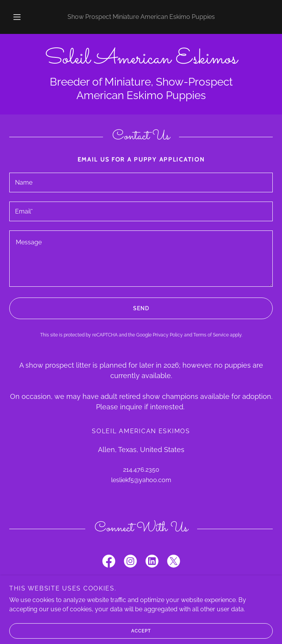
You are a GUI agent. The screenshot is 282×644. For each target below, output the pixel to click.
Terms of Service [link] (211, 335)
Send (79, 308)
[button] (22, 17)
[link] (141, 59)
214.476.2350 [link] (141, 470)
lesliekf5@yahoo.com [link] (141, 480)
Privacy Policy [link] (168, 335)
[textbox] (141, 182)
